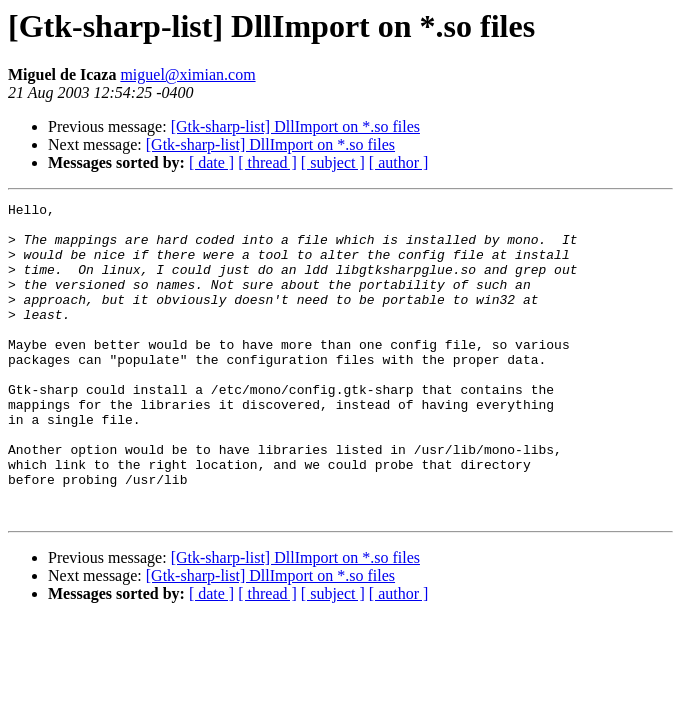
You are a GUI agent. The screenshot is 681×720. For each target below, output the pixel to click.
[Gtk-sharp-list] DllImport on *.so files (295, 126)
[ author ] (399, 162)
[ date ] (211, 162)
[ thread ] (267, 162)
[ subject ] (333, 162)
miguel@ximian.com (187, 74)
